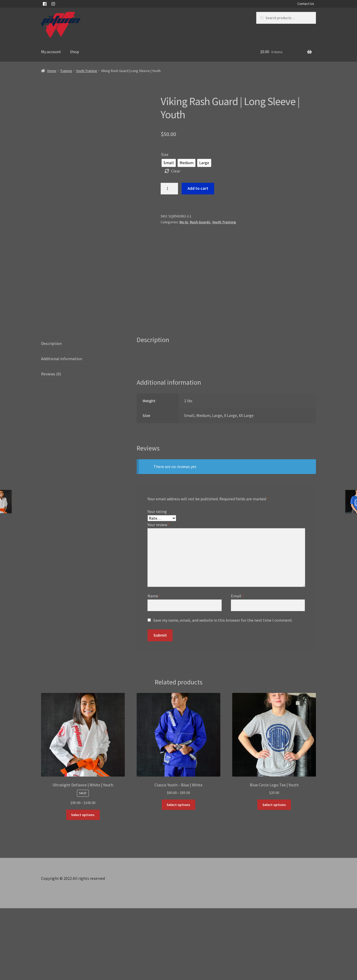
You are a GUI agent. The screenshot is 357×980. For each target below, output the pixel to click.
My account (51, 52)
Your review (159, 597)
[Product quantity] (169, 189)
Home (52, 71)
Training (66, 71)
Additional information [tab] (62, 430)
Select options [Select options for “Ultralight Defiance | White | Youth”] (83, 887)
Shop (75, 52)
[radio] (169, 163)
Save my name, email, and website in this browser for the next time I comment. (223, 692)
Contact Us (306, 4)
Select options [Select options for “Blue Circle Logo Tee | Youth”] (274, 876)
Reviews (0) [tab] (51, 446)
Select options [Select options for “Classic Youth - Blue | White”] (178, 876)
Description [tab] (51, 415)
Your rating (157, 583)
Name (154, 668)
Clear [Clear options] (176, 171)
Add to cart (198, 188)
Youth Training (87, 71)
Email (237, 668)
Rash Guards (200, 222)
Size (165, 154)
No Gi (184, 222)
